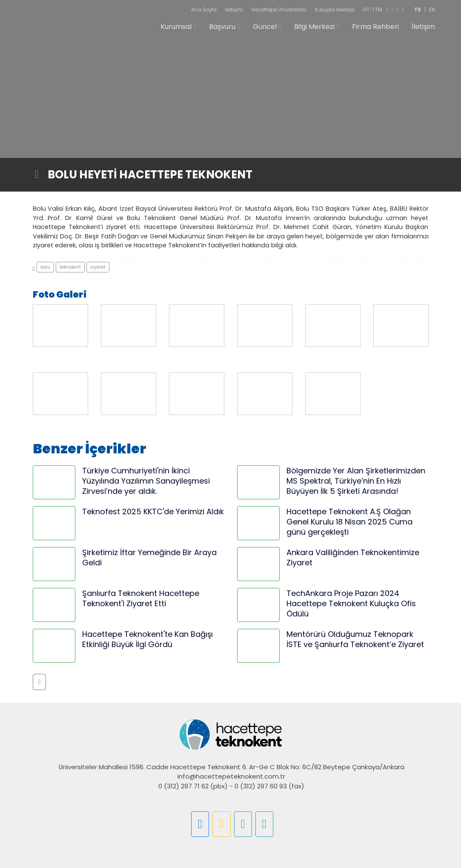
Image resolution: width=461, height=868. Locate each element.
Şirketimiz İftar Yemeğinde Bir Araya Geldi (149, 557)
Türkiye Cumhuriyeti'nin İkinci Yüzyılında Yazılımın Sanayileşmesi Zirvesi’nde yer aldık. (146, 481)
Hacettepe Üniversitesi (279, 10)
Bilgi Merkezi (314, 27)
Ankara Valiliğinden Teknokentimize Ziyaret (353, 557)
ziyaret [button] (98, 267)
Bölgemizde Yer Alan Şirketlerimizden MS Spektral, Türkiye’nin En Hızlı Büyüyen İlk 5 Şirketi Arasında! (356, 481)
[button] (40, 682)
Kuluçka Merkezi (335, 10)
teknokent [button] (70, 267)
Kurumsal (176, 27)
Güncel (265, 27)
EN (432, 10)
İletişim (234, 10)
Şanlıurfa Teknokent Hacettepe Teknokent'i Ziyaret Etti (141, 598)
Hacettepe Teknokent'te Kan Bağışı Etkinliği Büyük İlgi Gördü (147, 639)
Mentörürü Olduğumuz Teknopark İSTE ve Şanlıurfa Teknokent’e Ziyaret (355, 639)
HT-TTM (373, 10)
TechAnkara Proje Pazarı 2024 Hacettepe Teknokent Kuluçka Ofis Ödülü (351, 603)
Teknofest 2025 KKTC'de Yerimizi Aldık (153, 511)
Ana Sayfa (204, 10)
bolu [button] (45, 267)
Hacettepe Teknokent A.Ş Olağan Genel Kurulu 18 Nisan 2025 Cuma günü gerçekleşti (349, 522)
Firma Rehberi (375, 27)
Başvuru (222, 27)
